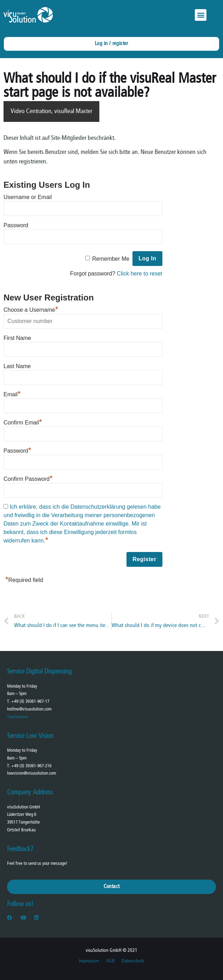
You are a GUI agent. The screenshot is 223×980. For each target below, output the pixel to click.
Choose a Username (31, 309)
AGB (110, 961)
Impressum (89, 961)
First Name (17, 338)
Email (12, 393)
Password (16, 225)
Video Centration (31, 111)
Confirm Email (23, 422)
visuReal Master (73, 111)
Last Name (17, 366)
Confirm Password (28, 478)
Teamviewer (18, 717)
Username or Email (28, 197)
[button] (201, 15)
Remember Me (111, 259)
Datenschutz (133, 961)
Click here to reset (140, 274)
